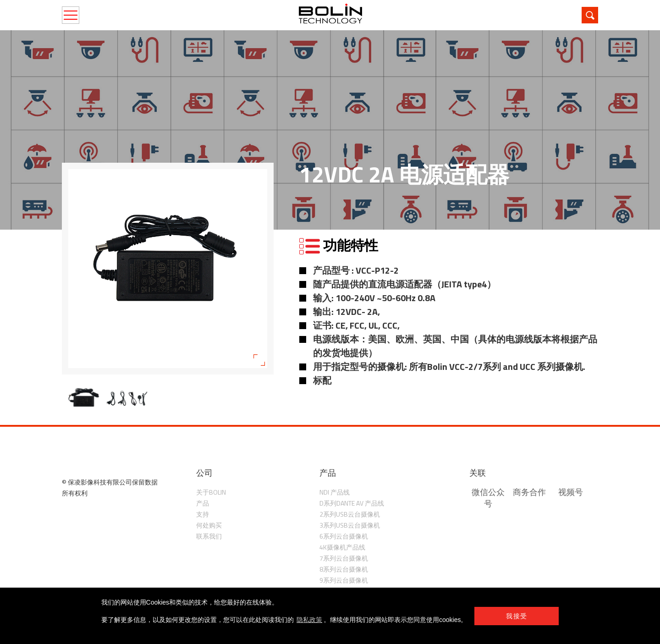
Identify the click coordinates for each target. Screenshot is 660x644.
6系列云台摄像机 (344, 536)
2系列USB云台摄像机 (350, 514)
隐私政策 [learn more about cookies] (309, 620)
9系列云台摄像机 (344, 580)
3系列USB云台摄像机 (350, 525)
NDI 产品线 (335, 492)
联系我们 (209, 536)
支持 (203, 514)
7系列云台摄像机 (344, 558)
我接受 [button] (517, 616)
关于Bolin (211, 492)
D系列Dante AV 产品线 (352, 503)
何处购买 (209, 525)
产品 (203, 503)
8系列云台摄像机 (344, 569)
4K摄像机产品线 (342, 547)
